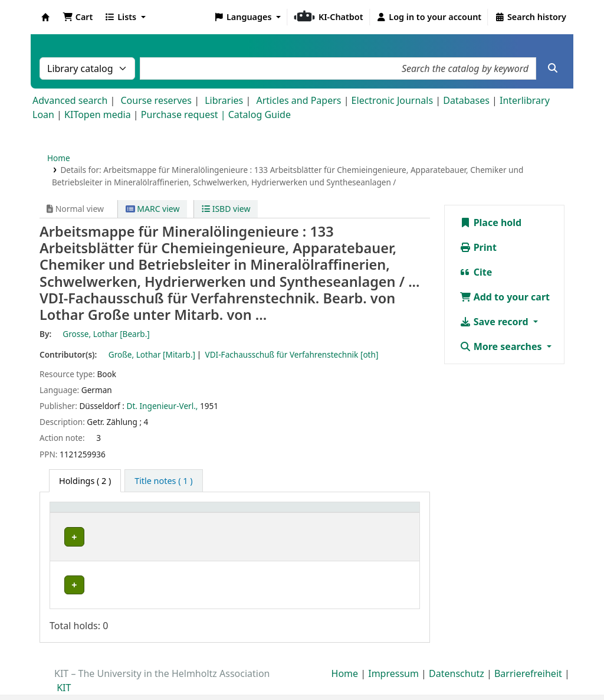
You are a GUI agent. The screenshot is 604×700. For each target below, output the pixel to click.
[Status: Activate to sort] (389, 514)
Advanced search (70, 100)
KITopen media (98, 115)
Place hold (491, 223)
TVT (67, 537)
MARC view (153, 209)
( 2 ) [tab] (85, 481)
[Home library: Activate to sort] (98, 514)
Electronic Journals (393, 100)
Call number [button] (298, 513)
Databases (466, 100)
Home (59, 158)
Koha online (45, 17)
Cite (476, 272)
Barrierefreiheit (528, 652)
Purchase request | (185, 115)
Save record (495, 322)
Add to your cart (505, 297)
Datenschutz (457, 652)
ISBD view (226, 209)
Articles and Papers (298, 100)
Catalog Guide (260, 115)
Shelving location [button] (187, 513)
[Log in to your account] (429, 17)
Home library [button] (82, 513)
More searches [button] (502, 346)
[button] (78, 17)
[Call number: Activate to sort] (312, 514)
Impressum (393, 652)
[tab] (163, 481)
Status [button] (377, 513)
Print (478, 247)
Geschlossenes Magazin (195, 563)
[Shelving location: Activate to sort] (206, 514)
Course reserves (156, 100)
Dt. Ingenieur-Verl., (163, 406)
